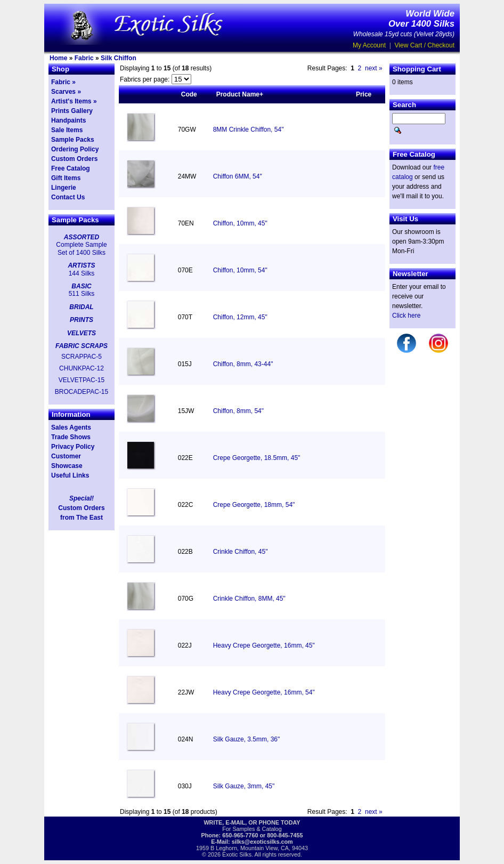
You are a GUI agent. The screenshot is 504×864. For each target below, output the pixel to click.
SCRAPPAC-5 (82, 357)
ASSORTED (82, 237)
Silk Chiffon (119, 58)
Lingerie (64, 188)
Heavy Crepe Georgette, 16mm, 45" (264, 645)
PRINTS (82, 320)
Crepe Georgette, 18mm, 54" (254, 505)
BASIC (81, 286)
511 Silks (82, 294)
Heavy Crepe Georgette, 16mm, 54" (264, 692)
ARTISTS (81, 265)
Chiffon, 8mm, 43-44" (243, 364)
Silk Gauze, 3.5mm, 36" (247, 739)
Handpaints (68, 120)
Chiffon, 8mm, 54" (238, 411)
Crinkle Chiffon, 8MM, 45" (249, 599)
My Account (369, 45)
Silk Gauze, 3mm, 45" (244, 786)
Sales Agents (71, 427)
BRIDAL (81, 307)
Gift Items (66, 178)
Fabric (84, 58)
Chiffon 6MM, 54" (238, 176)
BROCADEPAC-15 (82, 392)
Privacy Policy (73, 447)
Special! (82, 498)
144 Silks (82, 273)
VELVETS (82, 333)
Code (189, 94)
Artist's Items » (74, 101)
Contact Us (68, 197)
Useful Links (70, 475)
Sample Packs (73, 140)
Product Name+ (240, 94)
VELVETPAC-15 (82, 380)
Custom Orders (74, 159)
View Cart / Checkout (425, 45)
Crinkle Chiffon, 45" (241, 552)
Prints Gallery (72, 111)
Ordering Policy (75, 149)
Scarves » (66, 92)
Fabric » (63, 82)
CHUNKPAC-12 (82, 368)
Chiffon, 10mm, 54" (240, 270)
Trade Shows (71, 437)
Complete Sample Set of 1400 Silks (81, 248)
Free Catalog (71, 168)
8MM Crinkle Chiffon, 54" (249, 130)
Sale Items (67, 130)
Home (58, 58)
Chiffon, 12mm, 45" (240, 317)
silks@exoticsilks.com (262, 842)
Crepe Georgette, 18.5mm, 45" (257, 458)
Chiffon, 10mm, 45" (240, 223)
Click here (406, 316)
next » (374, 68)
